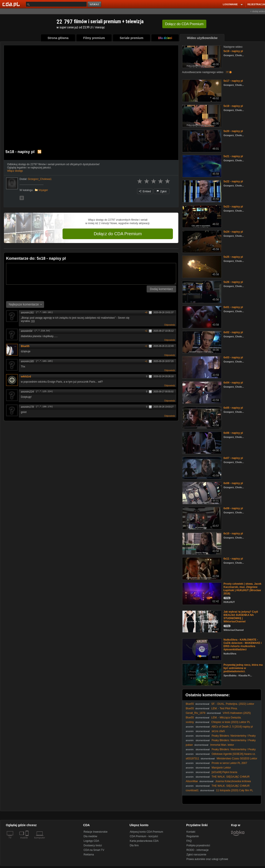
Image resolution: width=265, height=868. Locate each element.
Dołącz (184, 24)
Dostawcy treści (93, 845)
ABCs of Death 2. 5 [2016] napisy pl (232, 727)
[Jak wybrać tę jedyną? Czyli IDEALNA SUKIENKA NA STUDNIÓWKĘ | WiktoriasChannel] (201, 621)
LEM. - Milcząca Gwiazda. (226, 718)
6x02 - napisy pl (233, 332)
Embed (145, 191)
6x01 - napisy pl (233, 307)
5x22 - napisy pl (233, 181)
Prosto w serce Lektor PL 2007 (229, 763)
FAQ (189, 841)
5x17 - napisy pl (233, 81)
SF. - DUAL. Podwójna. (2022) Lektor (233, 704)
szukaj (95, 4)
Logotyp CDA (91, 841)
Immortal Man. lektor (222, 745)
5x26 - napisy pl (233, 282)
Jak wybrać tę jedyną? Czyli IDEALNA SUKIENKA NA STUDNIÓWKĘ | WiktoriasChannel (241, 617)
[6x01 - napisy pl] (201, 317)
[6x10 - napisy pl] (201, 543)
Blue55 (27, 346)
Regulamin (193, 836)
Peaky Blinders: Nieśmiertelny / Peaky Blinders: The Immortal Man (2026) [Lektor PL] (221, 737)
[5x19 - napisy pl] (201, 56)
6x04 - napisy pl (233, 383)
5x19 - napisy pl (233, 51)
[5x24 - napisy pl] (201, 241)
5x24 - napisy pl (233, 232)
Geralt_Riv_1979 (195, 713)
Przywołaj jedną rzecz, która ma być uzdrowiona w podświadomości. (243, 668)
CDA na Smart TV (94, 850)
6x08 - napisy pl (233, 483)
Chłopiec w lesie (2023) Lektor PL (231, 722)
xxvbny (190, 722)
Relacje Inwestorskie (96, 832)
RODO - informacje (197, 850)
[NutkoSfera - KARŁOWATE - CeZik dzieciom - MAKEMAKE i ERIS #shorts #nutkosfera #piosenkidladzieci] (201, 649)
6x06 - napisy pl (233, 433)
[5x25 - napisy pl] (201, 266)
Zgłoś (162, 191)
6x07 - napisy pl (233, 458)
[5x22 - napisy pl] (201, 191)
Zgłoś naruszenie (196, 855)
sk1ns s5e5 (218, 731)
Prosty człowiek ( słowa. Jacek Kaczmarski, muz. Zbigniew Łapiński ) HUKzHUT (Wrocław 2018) (242, 589)
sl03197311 (192, 759)
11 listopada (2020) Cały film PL (235, 790)
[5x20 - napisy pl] (201, 141)
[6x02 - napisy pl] (201, 342)
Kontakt (191, 832)
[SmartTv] (27, 840)
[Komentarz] (91, 274)
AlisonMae (192, 781)
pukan (189, 745)
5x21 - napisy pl (233, 156)
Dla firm (134, 845)
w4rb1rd (26, 377)
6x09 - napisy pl (233, 508)
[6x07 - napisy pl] (201, 467)
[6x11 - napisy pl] (201, 568)
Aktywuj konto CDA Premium (146, 832)
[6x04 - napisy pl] (201, 392)
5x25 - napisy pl (233, 257)
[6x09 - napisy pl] (201, 518)
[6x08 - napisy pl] (201, 493)
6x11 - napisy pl (233, 559)
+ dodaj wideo (258, 11)
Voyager (43, 190)
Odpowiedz (170, 325)
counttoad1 (192, 790)
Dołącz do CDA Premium (118, 234)
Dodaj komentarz (161, 289)
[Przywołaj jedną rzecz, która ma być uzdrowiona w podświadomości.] (201, 674)
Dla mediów (90, 836)
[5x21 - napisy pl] (201, 166)
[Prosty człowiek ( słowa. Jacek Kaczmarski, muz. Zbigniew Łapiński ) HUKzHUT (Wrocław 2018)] (201, 593)
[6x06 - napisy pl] (201, 442)
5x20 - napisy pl (233, 131)
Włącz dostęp (15, 171)
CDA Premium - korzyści (144, 836)
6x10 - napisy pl (233, 534)
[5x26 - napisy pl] (201, 291)
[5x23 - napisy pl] (201, 216)
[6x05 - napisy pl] (201, 417)
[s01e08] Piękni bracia (224, 772)
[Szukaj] (56, 4)
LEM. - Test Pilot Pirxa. (224, 708)
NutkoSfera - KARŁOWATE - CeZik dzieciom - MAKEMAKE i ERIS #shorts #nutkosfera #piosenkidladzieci (243, 645)
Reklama (89, 855)
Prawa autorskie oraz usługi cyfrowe (207, 859)
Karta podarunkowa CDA (144, 841)
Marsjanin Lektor (221, 768)
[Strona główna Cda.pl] (12, 4)
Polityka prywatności (198, 845)
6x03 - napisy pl (233, 357)
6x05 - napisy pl (233, 408)
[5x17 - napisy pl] (201, 90)
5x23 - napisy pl (233, 207)
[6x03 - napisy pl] (201, 367)
